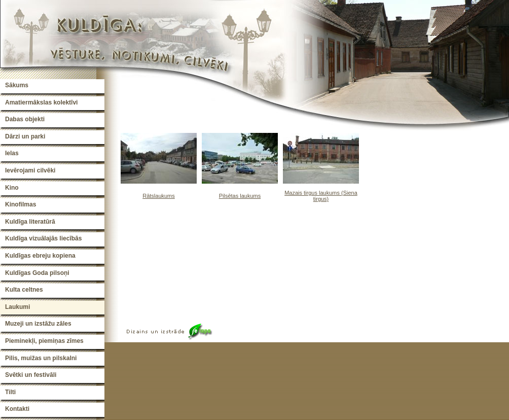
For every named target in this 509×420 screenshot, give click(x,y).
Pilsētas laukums (240, 196)
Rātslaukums (159, 196)
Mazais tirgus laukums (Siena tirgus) (321, 196)
